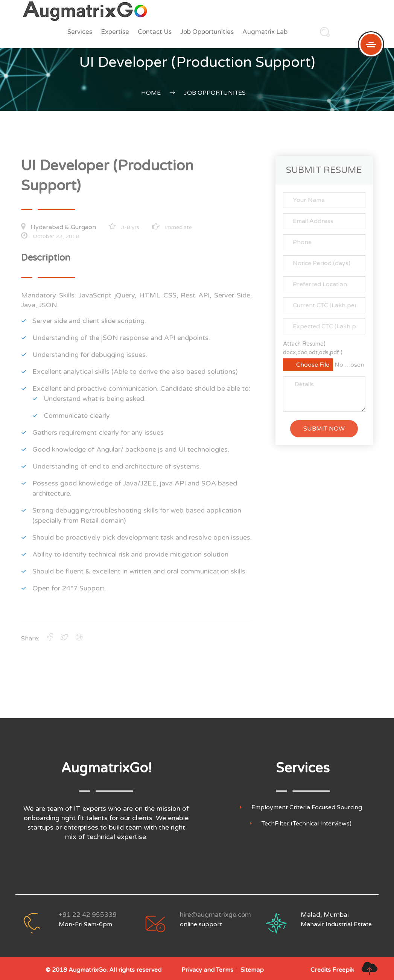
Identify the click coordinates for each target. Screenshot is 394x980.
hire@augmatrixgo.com (215, 915)
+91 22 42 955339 (88, 915)
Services (80, 32)
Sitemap (252, 970)
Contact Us (155, 32)
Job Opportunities (207, 32)
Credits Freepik (332, 970)
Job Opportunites (215, 93)
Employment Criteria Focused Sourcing (307, 808)
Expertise (115, 32)
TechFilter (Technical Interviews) (307, 824)
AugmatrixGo (87, 970)
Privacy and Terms (207, 970)
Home (151, 93)
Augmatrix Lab (265, 32)
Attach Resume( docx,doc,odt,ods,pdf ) (313, 348)
